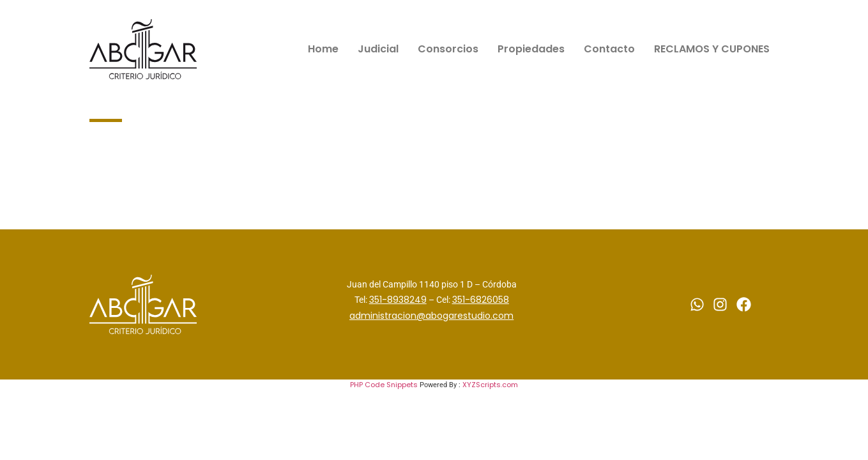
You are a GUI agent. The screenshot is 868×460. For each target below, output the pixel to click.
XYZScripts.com (490, 385)
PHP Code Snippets (384, 385)
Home (323, 49)
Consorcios (448, 49)
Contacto (609, 49)
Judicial (378, 49)
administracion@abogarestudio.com (431, 316)
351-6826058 (481, 300)
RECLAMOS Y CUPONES (712, 49)
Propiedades (531, 49)
